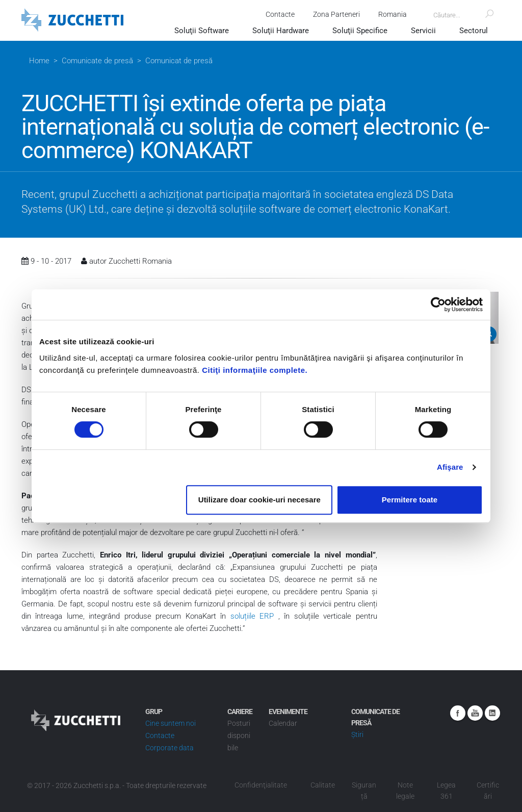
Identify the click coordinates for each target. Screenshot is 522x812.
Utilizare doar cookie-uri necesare (259, 500)
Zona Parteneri (333, 14)
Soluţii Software (202, 31)
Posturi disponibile (239, 735)
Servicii (423, 31)
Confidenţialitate (261, 785)
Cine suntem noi (171, 723)
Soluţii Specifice (360, 31)
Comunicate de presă (97, 61)
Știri (357, 734)
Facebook (458, 713)
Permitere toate (410, 500)
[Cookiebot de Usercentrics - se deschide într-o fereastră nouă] (438, 304)
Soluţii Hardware (281, 31)
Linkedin (492, 713)
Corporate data (169, 748)
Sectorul (474, 31)
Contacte (277, 14)
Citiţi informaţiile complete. (255, 370)
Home (39, 61)
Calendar (283, 723)
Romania (389, 14)
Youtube (475, 713)
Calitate (323, 785)
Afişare (450, 467)
